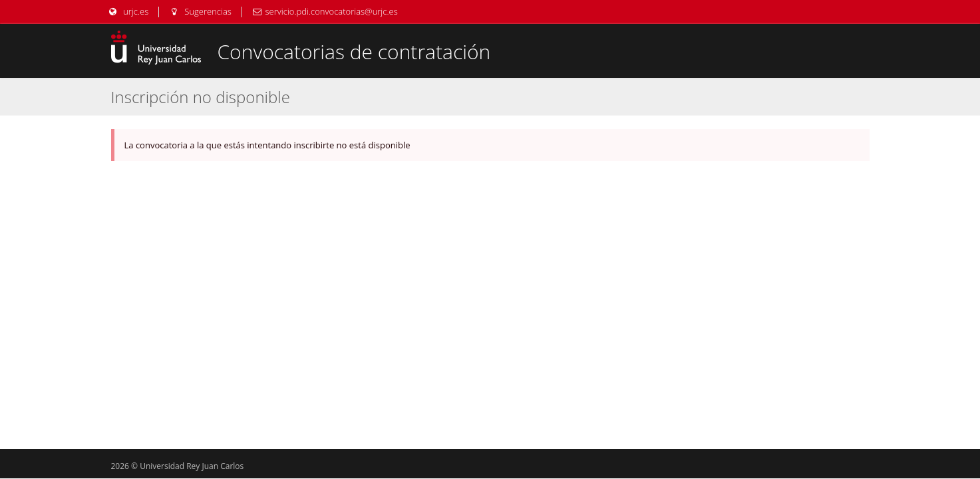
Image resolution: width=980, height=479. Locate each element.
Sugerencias (200, 11)
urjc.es (128, 11)
